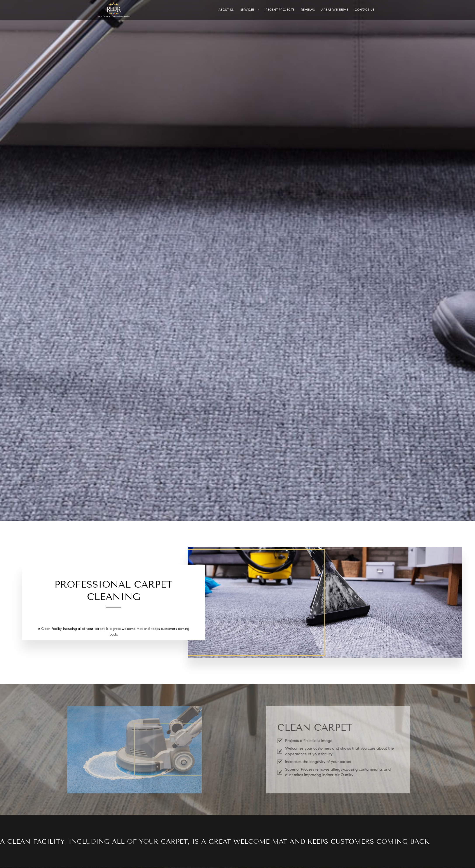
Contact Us (364, 10)
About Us (226, 10)
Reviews (308, 10)
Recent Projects (280, 10)
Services (247, 10)
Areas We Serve (335, 10)
